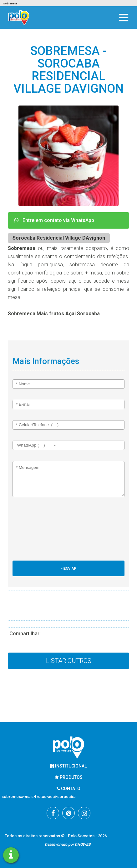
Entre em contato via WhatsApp (54, 220)
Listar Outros (69, 661)
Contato (68, 789)
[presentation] (38, 532)
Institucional (68, 766)
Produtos (69, 777)
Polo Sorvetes (82, 836)
